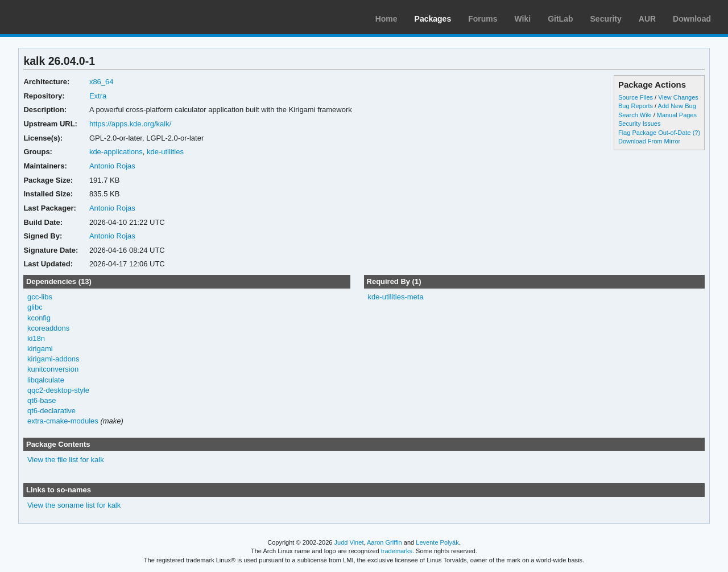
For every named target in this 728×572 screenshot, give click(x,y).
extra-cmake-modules (63, 421)
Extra (98, 96)
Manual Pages (677, 115)
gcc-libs (40, 297)
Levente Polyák (437, 542)
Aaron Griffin (384, 542)
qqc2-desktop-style (58, 390)
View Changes (678, 97)
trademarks (397, 551)
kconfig (39, 318)
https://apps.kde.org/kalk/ (130, 124)
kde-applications (116, 152)
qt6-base (42, 400)
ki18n (36, 338)
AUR (647, 19)
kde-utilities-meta (395, 297)
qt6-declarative (51, 411)
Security (606, 19)
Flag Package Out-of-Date (655, 133)
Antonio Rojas (112, 166)
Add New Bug (677, 106)
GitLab (560, 19)
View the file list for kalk (66, 460)
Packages (433, 19)
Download (692, 19)
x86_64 (102, 82)
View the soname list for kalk (74, 505)
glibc (35, 307)
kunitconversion (53, 369)
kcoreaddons (48, 328)
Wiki (523, 19)
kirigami (40, 349)
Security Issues (639, 124)
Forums (483, 19)
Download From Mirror (649, 141)
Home (386, 19)
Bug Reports (636, 106)
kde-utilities (165, 152)
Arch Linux (63, 17)
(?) (696, 133)
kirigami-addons (53, 359)
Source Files (636, 97)
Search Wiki (635, 115)
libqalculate (46, 380)
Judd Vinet (349, 542)
